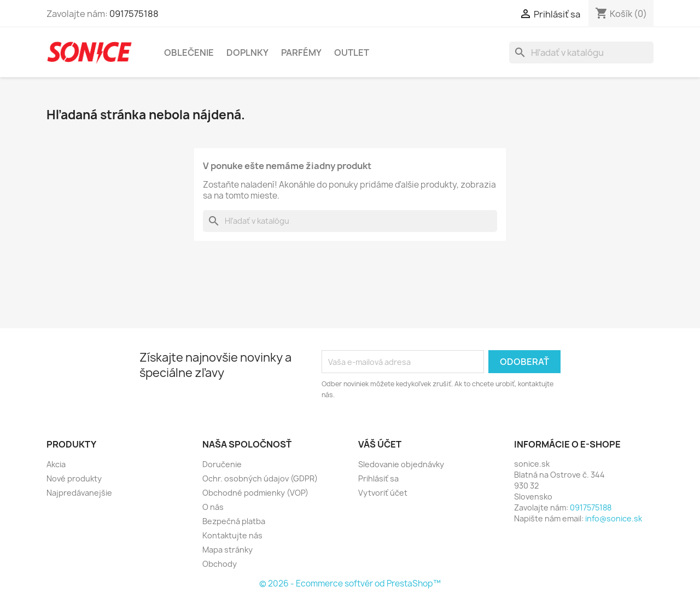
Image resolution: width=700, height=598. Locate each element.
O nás (213, 507)
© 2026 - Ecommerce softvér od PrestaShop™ (350, 584)
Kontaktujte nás (232, 535)
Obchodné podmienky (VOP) (255, 493)
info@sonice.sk (614, 518)
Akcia (56, 464)
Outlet (352, 53)
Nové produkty (74, 478)
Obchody (220, 564)
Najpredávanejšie (79, 493)
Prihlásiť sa (378, 478)
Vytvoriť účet (383, 493)
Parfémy (301, 53)
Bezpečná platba (234, 521)
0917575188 (134, 14)
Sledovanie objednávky (401, 464)
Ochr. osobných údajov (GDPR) (260, 478)
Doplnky (247, 53)
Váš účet (380, 444)
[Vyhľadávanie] (581, 53)
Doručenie (222, 464)
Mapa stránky (227, 550)
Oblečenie (189, 53)
